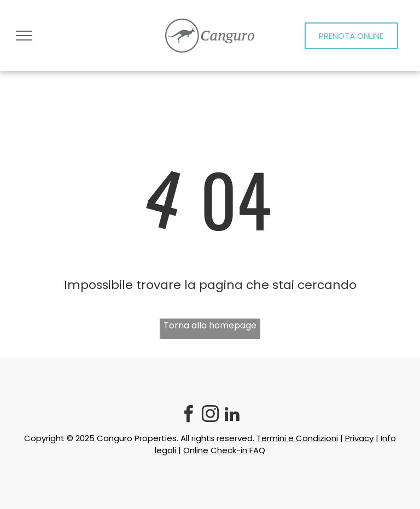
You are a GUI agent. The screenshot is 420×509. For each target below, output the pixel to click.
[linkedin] (232, 416)
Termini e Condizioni (297, 438)
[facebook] (188, 416)
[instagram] (210, 416)
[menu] (24, 36)
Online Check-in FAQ (224, 450)
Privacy (359, 438)
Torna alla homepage (210, 325)
